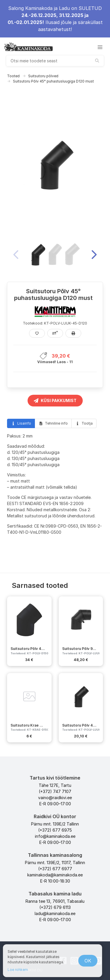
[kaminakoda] (28, 47)
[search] (55, 61)
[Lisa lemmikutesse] (37, 333)
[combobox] (55, 61)
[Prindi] (73, 333)
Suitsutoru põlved (43, 76)
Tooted (13, 76)
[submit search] (97, 61)
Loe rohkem (18, 970)
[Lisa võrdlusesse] (55, 333)
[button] (100, 47)
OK (88, 961)
